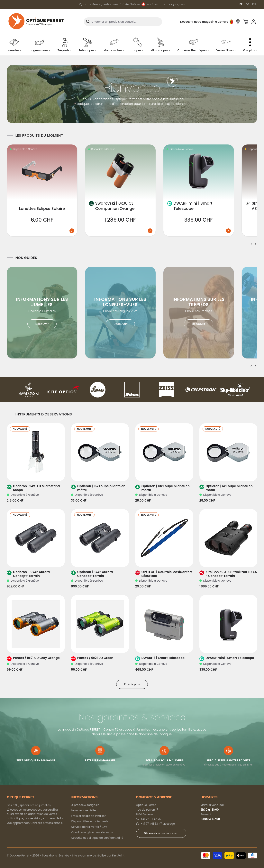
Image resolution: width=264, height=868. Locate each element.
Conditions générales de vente (92, 832)
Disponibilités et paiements (90, 821)
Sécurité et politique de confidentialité (97, 838)
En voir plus (132, 684)
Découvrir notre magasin (161, 833)
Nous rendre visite (84, 810)
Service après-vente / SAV (89, 827)
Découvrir (42, 324)
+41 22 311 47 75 (151, 819)
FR (241, 4)
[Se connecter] (254, 22)
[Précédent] (251, 244)
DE (247, 4)
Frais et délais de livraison (89, 816)
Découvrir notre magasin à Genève (204, 22)
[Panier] (246, 22)
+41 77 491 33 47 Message (158, 824)
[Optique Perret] (36, 22)
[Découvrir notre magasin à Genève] (238, 22)
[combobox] (123, 22)
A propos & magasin (85, 805)
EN (254, 4)
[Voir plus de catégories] (250, 45)
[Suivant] (256, 244)
